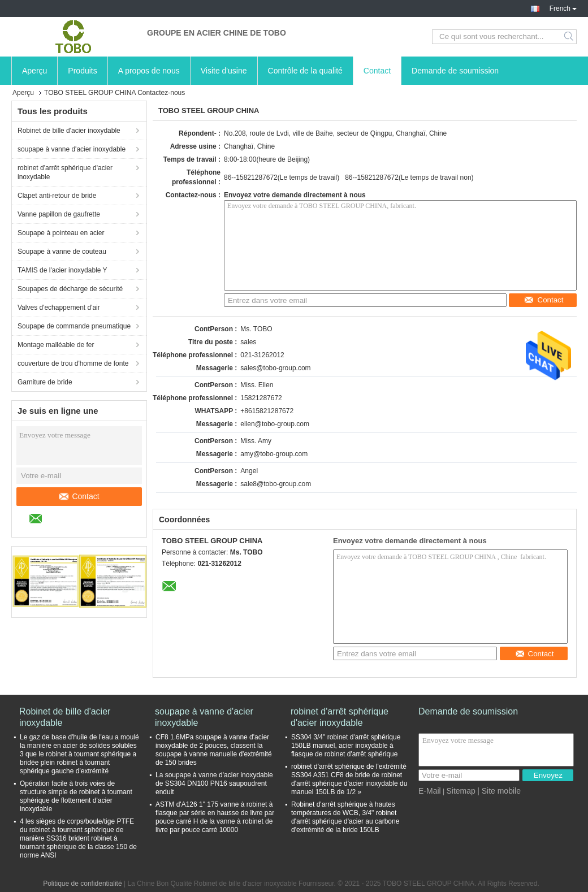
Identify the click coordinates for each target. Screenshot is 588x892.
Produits (82, 71)
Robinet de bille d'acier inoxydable (69, 131)
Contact (377, 71)
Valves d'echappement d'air (59, 308)
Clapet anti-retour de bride (57, 196)
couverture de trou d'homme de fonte (73, 363)
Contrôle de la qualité (305, 71)
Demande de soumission (455, 71)
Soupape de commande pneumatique (74, 326)
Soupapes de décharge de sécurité (70, 289)
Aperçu (34, 71)
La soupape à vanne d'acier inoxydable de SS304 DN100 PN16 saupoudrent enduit (214, 783)
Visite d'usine (224, 71)
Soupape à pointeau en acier (61, 233)
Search (570, 37)
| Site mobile (499, 791)
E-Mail (430, 791)
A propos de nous (149, 71)
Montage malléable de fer (56, 345)
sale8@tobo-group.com (276, 484)
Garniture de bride (45, 382)
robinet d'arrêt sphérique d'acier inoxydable (65, 172)
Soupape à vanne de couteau (62, 252)
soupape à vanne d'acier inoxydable (72, 149)
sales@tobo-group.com (275, 368)
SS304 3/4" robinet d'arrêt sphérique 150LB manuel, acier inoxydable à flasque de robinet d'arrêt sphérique (346, 746)
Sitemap (461, 791)
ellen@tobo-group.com (275, 424)
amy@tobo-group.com (274, 454)
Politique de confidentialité (82, 884)
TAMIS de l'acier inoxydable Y (62, 270)
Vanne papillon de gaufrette (59, 214)
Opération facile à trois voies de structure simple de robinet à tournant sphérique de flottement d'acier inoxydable (76, 796)
